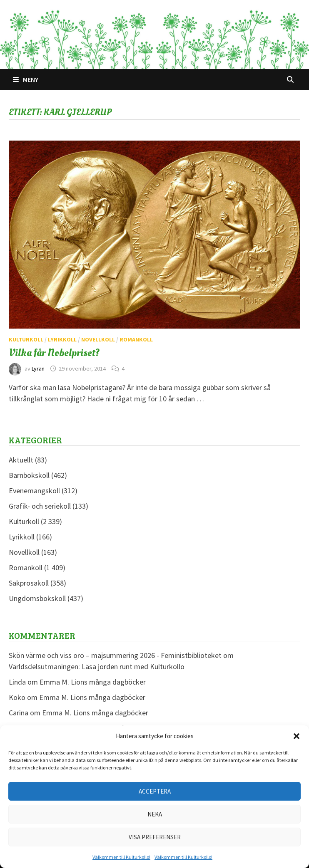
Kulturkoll (26, 339)
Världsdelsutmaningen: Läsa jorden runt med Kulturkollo (97, 666)
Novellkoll (98, 339)
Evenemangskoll (34, 491)
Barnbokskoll (29, 475)
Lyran (38, 368)
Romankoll (136, 339)
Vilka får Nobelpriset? (54, 353)
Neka (155, 814)
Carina (19, 713)
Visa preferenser (155, 837)
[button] (297, 736)
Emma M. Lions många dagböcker (93, 682)
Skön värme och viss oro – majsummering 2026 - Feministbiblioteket (115, 655)
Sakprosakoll (29, 583)
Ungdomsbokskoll (37, 598)
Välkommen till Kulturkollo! (121, 857)
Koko (17, 697)
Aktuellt (21, 460)
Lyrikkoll (62, 339)
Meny (26, 79)
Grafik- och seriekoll (40, 506)
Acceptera (155, 791)
